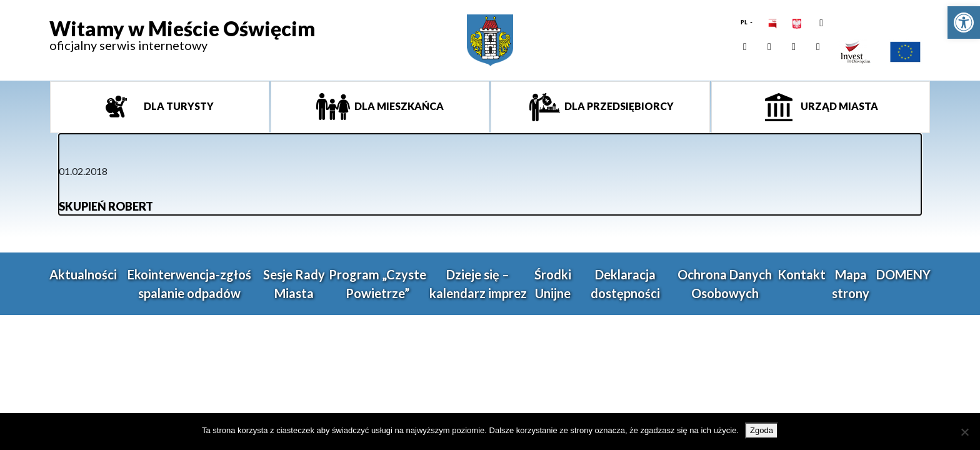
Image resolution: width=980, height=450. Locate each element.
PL (745, 22)
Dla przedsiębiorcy (618, 106)
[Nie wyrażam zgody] (964, 432)
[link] (964, 22)
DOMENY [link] (903, 274)
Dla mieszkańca (398, 106)
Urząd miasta (838, 106)
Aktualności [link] (83, 274)
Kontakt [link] (802, 274)
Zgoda (762, 430)
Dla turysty (178, 106)
